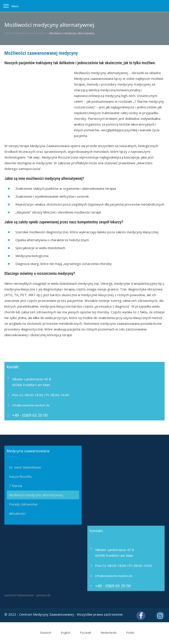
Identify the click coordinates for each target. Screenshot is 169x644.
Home (8, 33)
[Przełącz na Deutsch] (43, 633)
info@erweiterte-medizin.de (31, 405)
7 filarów (16, 486)
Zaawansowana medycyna (31, 33)
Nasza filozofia (20, 476)
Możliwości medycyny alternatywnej (36, 495)
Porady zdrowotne (23, 504)
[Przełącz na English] (63, 633)
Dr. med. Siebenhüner (25, 467)
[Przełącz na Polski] (128, 633)
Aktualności (17, 513)
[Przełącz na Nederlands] (106, 633)
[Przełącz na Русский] (83, 633)
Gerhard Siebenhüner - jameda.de (28, 595)
